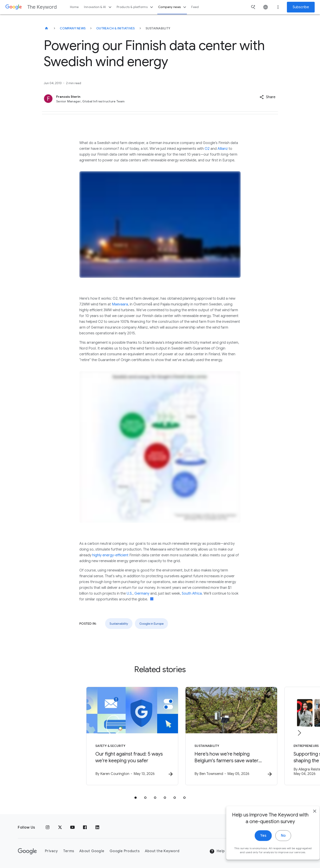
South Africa (192, 594)
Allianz (223, 149)
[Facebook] (85, 827)
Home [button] (74, 7)
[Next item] (299, 733)
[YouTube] (72, 827)
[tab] (136, 798)
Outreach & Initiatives (116, 28)
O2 (207, 149)
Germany (142, 594)
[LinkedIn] (97, 827)
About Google (92, 851)
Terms (69, 851)
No (275, 850)
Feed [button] (195, 7)
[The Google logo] (27, 851)
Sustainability (119, 624)
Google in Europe (151, 624)
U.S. (130, 594)
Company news (173, 7)
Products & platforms (135, 7)
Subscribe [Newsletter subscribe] (301, 7)
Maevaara (120, 304)
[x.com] (60, 827)
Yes (255, 850)
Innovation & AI (98, 7)
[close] (306, 825)
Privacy (51, 851)
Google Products (125, 851)
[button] (267, 97)
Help (217, 851)
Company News (73, 28)
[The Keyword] (46, 28)
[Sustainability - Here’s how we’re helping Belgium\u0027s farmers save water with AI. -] (218, 736)
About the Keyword (162, 851)
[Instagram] (48, 827)
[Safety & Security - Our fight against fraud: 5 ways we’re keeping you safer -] (102, 736)
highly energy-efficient (110, 555)
